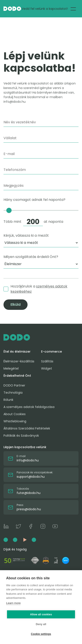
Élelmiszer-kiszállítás (19, 361)
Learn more (13, 603)
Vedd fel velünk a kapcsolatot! (45, 9)
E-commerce (51, 352)
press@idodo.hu (29, 509)
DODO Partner (14, 385)
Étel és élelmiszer (17, 352)
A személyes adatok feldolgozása (29, 407)
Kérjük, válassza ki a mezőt (26, 235)
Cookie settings (41, 634)
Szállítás (47, 361)
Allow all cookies (41, 614)
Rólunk (8, 400)
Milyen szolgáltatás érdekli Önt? (31, 257)
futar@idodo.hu (29, 493)
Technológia (13, 393)
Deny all (41, 624)
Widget (47, 368)
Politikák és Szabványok (21, 436)
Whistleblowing (15, 421)
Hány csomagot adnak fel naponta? (41, 212)
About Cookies (15, 414)
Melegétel (11, 368)
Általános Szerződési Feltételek (27, 428)
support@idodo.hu (31, 477)
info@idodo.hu (28, 460)
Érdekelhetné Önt (17, 376)
